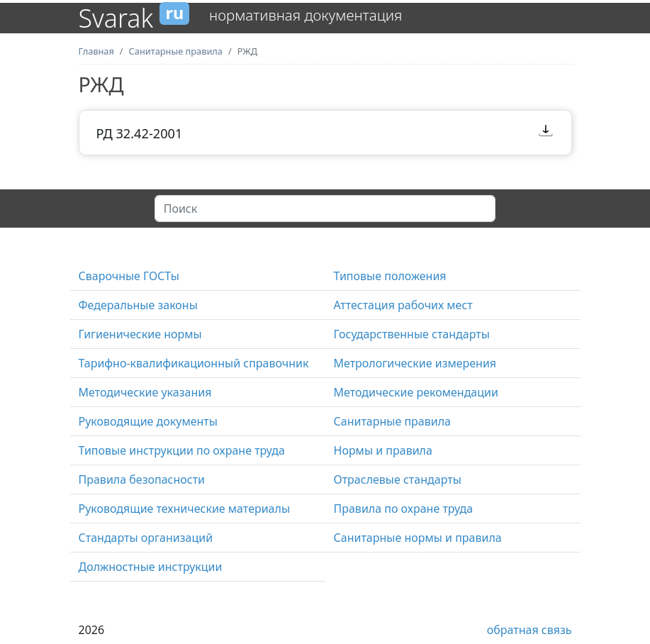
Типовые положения (390, 276)
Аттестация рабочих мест (403, 305)
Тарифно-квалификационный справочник (194, 363)
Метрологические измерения (415, 363)
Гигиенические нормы (140, 334)
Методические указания (145, 392)
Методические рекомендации (416, 392)
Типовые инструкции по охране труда (182, 450)
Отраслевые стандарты (398, 479)
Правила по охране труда (404, 509)
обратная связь (529, 630)
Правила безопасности (142, 479)
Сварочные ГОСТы (129, 276)
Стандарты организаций (146, 538)
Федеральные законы (138, 305)
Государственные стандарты (412, 334)
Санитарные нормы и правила (418, 538)
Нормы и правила (383, 450)
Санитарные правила (392, 421)
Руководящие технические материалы (185, 509)
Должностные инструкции (151, 567)
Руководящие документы (148, 421)
